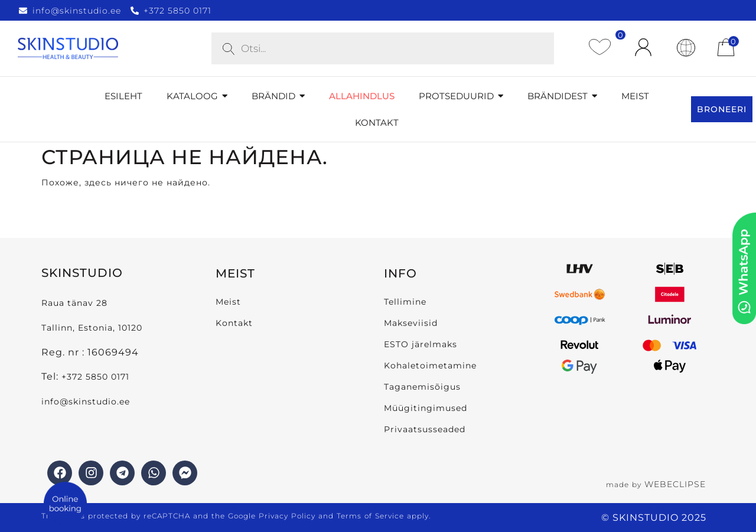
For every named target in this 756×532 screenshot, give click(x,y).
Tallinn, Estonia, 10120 (92, 328)
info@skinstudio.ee (87, 402)
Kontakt (234, 323)
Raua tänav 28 (74, 303)
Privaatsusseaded (425, 429)
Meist (228, 302)
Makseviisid (411, 323)
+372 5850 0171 (95, 377)
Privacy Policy (287, 516)
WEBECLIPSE (675, 484)
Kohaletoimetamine (430, 365)
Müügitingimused (426, 408)
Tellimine (405, 302)
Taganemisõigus (422, 387)
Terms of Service (370, 516)
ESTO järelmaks (421, 344)
